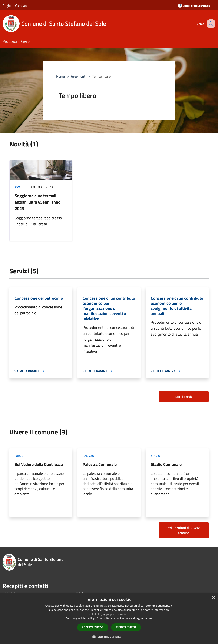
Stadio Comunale (166, 464)
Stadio (155, 456)
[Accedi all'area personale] (194, 6)
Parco (19, 456)
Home (60, 76)
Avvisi (19, 187)
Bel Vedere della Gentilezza (39, 464)
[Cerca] (210, 24)
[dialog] (109, 619)
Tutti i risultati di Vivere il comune (184, 530)
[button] (109, 637)
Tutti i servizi (184, 397)
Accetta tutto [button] (93, 627)
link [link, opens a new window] (150, 618)
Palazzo (88, 456)
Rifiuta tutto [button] (126, 627)
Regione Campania (16, 6)
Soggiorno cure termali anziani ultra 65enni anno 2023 (38, 202)
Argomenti (79, 76)
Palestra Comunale (100, 464)
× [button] (213, 598)
